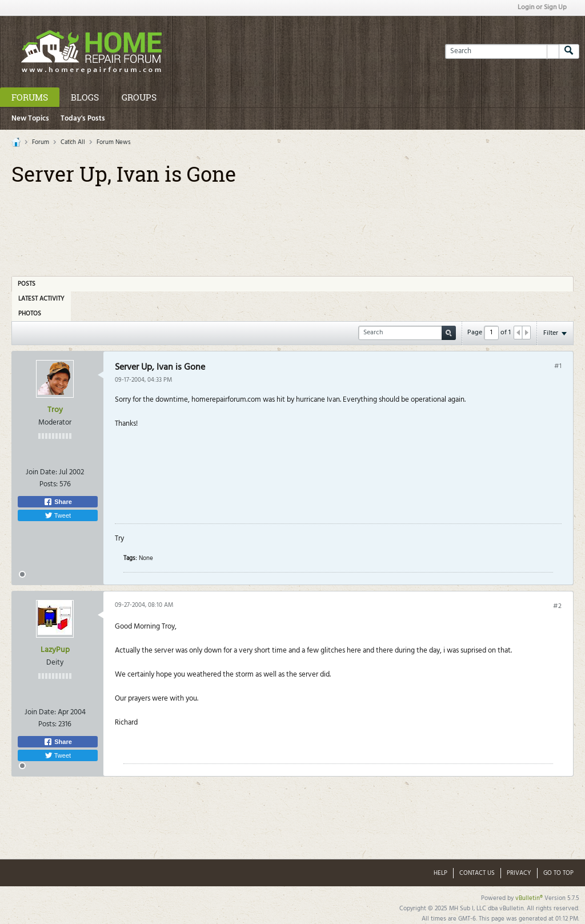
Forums (30, 97)
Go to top (558, 873)
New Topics (30, 119)
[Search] (502, 51)
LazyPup (55, 650)
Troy (55, 410)
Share (58, 502)
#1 (558, 366)
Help (440, 873)
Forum (41, 142)
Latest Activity (41, 299)
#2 (557, 606)
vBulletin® (529, 898)
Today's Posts (83, 119)
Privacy (519, 873)
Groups (139, 97)
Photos (30, 314)
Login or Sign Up (542, 7)
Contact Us (477, 873)
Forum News (114, 142)
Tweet (58, 515)
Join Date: (41, 472)
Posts (27, 284)
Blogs (85, 97)
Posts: (49, 484)
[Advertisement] (292, 227)
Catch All (73, 142)
